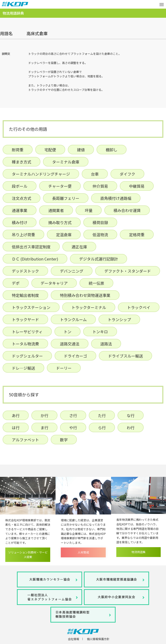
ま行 (44, 427)
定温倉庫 (64, 234)
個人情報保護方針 (98, 639)
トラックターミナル (89, 307)
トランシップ (119, 319)
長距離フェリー (66, 198)
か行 (44, 415)
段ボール (20, 186)
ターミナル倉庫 (66, 162)
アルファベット (25, 440)
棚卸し (112, 150)
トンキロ (100, 331)
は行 (16, 427)
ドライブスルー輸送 (125, 356)
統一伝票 (96, 283)
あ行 (16, 415)
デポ (16, 283)
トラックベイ (139, 307)
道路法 (106, 344)
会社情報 (73, 639)
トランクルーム (73, 319)
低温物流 (100, 234)
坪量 (89, 210)
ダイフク (127, 174)
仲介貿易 (100, 186)
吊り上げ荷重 (23, 234)
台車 (95, 174)
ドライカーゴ (75, 356)
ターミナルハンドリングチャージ (41, 174)
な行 (131, 415)
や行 (73, 427)
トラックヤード (25, 319)
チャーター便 (60, 186)
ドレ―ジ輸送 (23, 368)
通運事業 (20, 210)
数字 (64, 440)
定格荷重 (137, 234)
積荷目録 (100, 222)
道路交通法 (70, 344)
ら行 (102, 427)
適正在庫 (79, 247)
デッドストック (25, 271)
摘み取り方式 (60, 222)
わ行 (131, 427)
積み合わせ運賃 (127, 210)
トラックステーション (31, 307)
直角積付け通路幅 (116, 198)
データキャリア (54, 283)
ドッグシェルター (27, 356)
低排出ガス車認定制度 (31, 247)
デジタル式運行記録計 (99, 259)
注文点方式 (21, 198)
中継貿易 (137, 186)
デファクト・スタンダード (128, 271)
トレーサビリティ (27, 331)
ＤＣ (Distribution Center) (35, 259)
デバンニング (72, 271)
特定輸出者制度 (25, 295)
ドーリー (64, 368)
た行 (102, 415)
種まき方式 (21, 162)
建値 (81, 150)
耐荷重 (18, 150)
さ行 (73, 415)
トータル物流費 (25, 344)
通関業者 (56, 210)
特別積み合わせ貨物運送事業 (85, 295)
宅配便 (50, 150)
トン (67, 331)
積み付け (20, 222)
